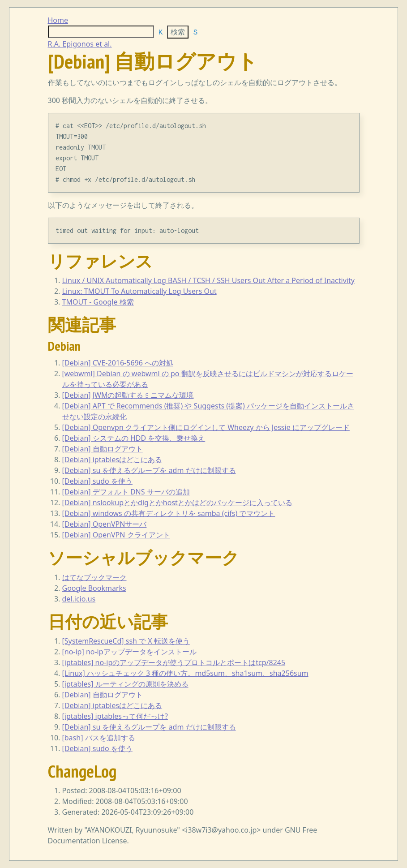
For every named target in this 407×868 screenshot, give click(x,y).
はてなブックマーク (94, 577)
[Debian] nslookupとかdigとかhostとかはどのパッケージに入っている (177, 503)
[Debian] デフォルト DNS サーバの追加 (126, 492)
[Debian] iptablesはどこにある (112, 460)
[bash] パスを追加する (99, 738)
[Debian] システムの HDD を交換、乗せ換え (134, 438)
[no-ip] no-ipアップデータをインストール (129, 652)
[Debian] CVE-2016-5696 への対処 (118, 363)
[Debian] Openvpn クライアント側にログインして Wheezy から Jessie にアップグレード (206, 427)
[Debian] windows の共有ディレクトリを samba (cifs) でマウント (169, 513)
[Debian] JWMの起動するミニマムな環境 (128, 395)
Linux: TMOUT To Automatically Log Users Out (139, 291)
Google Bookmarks (94, 588)
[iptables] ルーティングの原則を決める (125, 684)
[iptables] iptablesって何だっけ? (115, 716)
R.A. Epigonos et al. (80, 44)
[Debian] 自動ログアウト (103, 449)
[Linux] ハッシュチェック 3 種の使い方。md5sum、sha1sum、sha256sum (185, 673)
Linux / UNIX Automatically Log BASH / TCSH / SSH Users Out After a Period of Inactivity (208, 280)
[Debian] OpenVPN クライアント (116, 535)
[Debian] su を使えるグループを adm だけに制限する (149, 470)
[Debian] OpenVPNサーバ (105, 524)
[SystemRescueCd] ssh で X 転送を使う (126, 641)
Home (58, 20)
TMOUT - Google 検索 (98, 302)
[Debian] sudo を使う (97, 481)
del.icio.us (79, 599)
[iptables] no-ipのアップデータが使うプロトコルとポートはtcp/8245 (174, 662)
